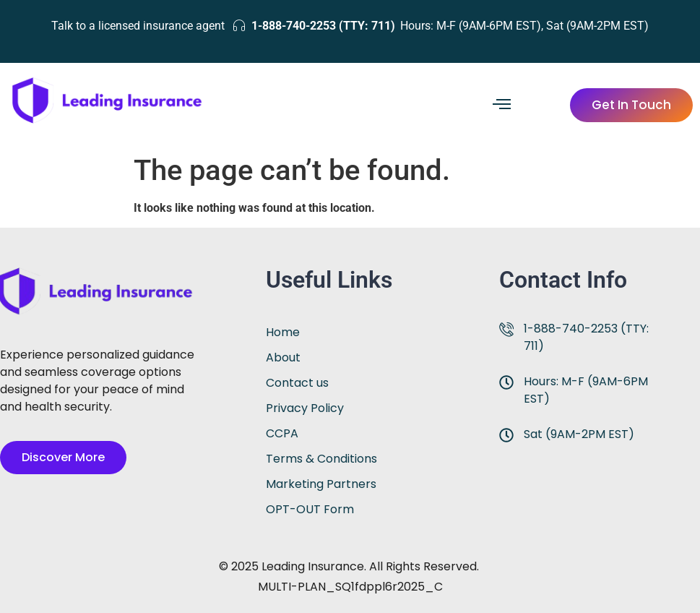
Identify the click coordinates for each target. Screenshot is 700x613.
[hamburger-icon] (502, 106)
